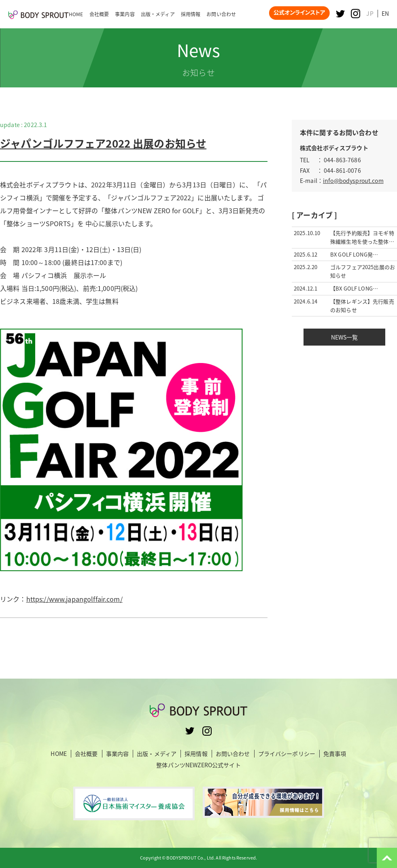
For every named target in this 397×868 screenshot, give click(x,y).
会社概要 (86, 754)
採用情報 (196, 754)
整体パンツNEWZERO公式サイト (198, 765)
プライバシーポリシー (287, 754)
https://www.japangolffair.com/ (74, 599)
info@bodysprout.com (353, 180)
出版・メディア (157, 754)
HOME (59, 754)
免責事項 (335, 754)
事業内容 (118, 754)
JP (370, 13)
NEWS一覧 (345, 337)
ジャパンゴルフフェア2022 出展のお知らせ (103, 143)
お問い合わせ (233, 754)
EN (385, 13)
